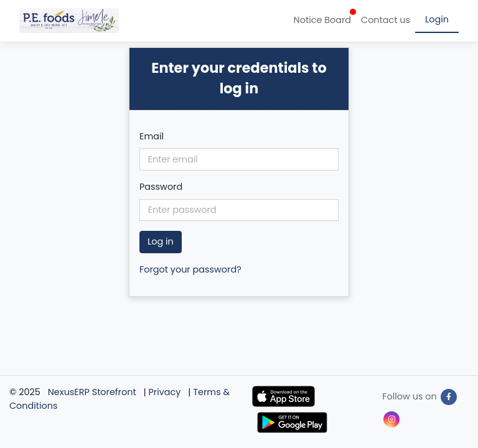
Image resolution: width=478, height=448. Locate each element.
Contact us (386, 20)
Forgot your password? (190, 269)
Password (161, 187)
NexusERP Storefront (92, 392)
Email (152, 136)
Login (437, 19)
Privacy (165, 392)
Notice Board (325, 17)
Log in (161, 241)
